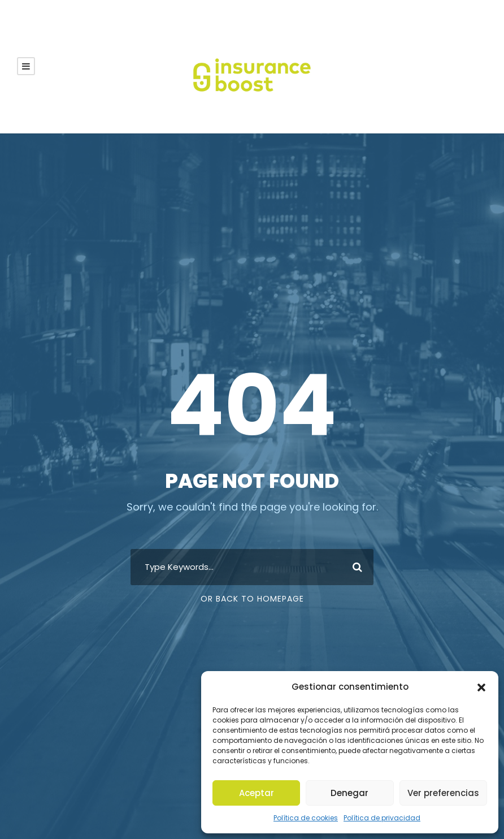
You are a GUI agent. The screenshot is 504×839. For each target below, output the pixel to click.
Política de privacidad (378, 818)
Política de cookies (312, 818)
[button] (481, 697)
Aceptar (257, 793)
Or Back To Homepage (252, 599)
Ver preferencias (443, 793)
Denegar (350, 793)
